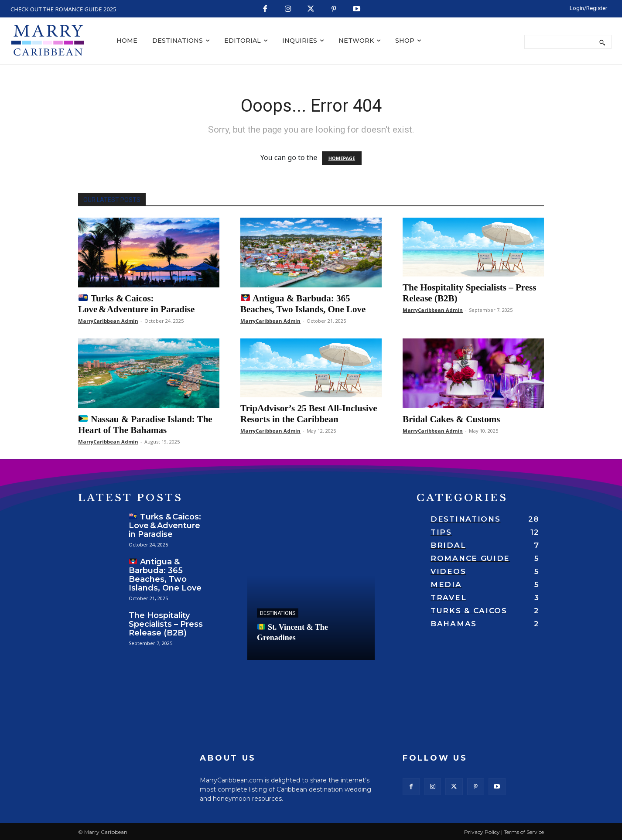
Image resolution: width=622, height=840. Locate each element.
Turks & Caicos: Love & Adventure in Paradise (136, 304)
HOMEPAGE (342, 158)
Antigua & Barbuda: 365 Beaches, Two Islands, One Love (303, 304)
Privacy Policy (482, 832)
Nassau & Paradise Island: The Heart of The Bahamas (145, 425)
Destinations (278, 613)
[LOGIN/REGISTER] (588, 8)
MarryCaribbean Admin (108, 321)
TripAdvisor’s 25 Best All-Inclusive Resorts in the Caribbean (309, 414)
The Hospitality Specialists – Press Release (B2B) (166, 624)
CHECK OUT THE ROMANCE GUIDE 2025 (63, 9)
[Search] (602, 42)
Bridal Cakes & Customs (451, 419)
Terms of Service (524, 832)
